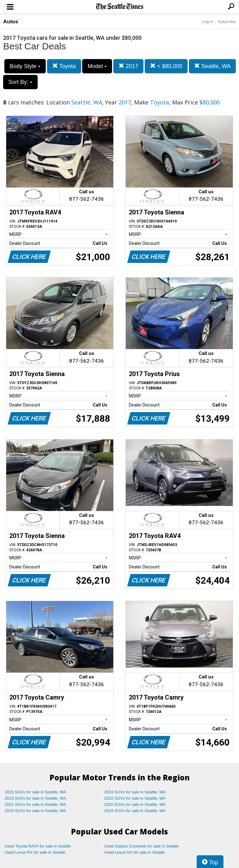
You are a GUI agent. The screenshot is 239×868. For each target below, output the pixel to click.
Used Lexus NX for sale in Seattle (134, 852)
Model (97, 66)
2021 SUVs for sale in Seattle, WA (35, 804)
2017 (128, 66)
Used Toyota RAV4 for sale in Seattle (38, 846)
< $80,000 (166, 66)
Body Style (25, 66)
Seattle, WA (212, 66)
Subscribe (227, 22)
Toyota (64, 66)
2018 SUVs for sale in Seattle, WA (135, 811)
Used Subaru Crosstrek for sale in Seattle (141, 846)
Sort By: (20, 82)
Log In (208, 22)
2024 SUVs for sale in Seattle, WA (135, 792)
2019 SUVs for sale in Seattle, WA (35, 811)
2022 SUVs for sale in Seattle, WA (135, 798)
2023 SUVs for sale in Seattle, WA (35, 798)
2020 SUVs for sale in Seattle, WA (135, 804)
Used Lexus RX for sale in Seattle (35, 852)
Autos (11, 22)
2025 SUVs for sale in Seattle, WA (35, 792)
